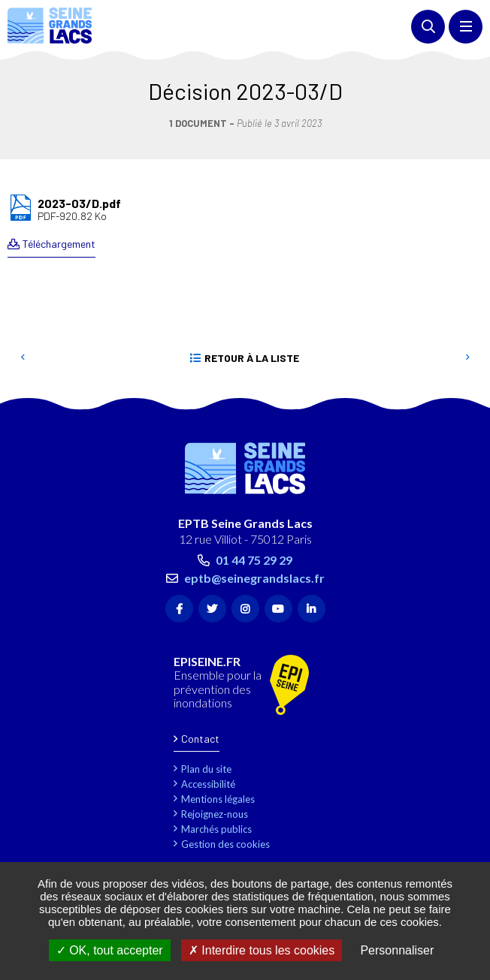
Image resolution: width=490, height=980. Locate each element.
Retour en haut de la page (456, 403)
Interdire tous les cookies (262, 950)
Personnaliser (397, 950)
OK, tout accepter (110, 950)
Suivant (467, 358)
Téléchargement (59, 244)
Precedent (23, 358)
